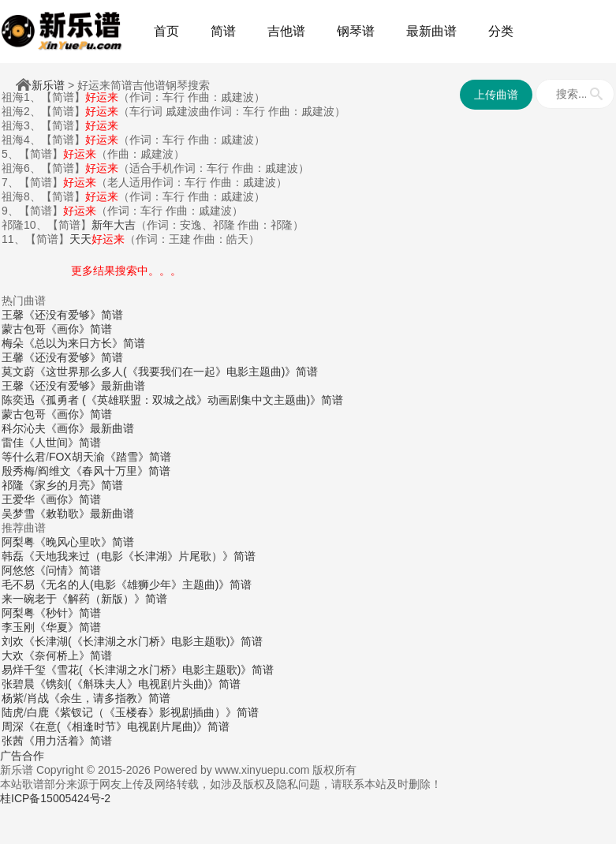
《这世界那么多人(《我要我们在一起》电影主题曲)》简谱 (176, 372)
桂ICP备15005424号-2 (55, 798)
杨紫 (13, 698)
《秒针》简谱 (68, 613)
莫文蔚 (18, 372)
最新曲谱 (431, 31)
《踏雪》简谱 (138, 457)
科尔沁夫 (24, 428)
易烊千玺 (24, 670)
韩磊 (13, 556)
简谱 (223, 31)
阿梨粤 (18, 542)
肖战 (38, 698)
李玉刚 (18, 627)
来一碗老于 (29, 599)
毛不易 (18, 584)
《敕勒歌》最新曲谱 (84, 513)
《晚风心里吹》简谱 (84, 542)
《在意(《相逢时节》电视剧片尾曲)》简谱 (127, 726)
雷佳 (13, 443)
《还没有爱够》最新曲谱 (84, 386)
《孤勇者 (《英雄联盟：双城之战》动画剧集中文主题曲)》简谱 (189, 400)
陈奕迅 (18, 400)
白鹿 (38, 712)
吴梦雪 (18, 513)
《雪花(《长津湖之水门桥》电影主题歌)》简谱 (160, 670)
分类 (501, 31)
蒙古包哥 (24, 329)
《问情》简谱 (68, 570)
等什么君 (24, 457)
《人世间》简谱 (62, 443)
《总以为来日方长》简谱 (84, 343)
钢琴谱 (356, 31)
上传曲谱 (496, 95)
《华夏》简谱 (68, 627)
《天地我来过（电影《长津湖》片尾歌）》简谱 (140, 556)
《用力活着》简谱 (68, 741)
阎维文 (54, 471)
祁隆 (13, 485)
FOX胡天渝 (77, 457)
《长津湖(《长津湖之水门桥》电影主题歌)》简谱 (143, 641)
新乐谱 (48, 85)
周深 (13, 726)
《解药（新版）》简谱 (112, 599)
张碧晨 (18, 684)
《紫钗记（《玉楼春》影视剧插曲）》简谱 (154, 712)
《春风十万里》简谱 (121, 471)
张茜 (13, 741)
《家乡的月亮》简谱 (73, 485)
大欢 (13, 655)
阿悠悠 (18, 570)
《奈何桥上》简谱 (68, 655)
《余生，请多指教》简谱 (110, 698)
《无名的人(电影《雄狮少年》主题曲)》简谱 (143, 584)
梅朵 (13, 343)
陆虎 (13, 712)
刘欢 (13, 641)
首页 (166, 31)
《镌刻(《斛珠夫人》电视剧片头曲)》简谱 (138, 684)
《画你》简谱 (79, 329)
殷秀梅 (18, 471)
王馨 (13, 315)
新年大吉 (114, 225)
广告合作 (22, 756)
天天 (97, 239)
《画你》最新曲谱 (90, 428)
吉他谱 (286, 31)
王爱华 (18, 499)
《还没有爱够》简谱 (73, 315)
